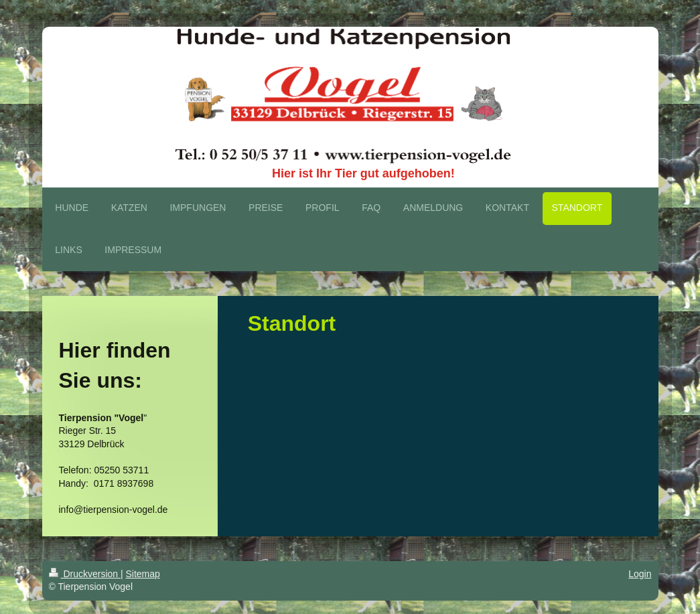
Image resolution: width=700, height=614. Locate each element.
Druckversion (85, 574)
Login (640, 574)
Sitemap (143, 574)
